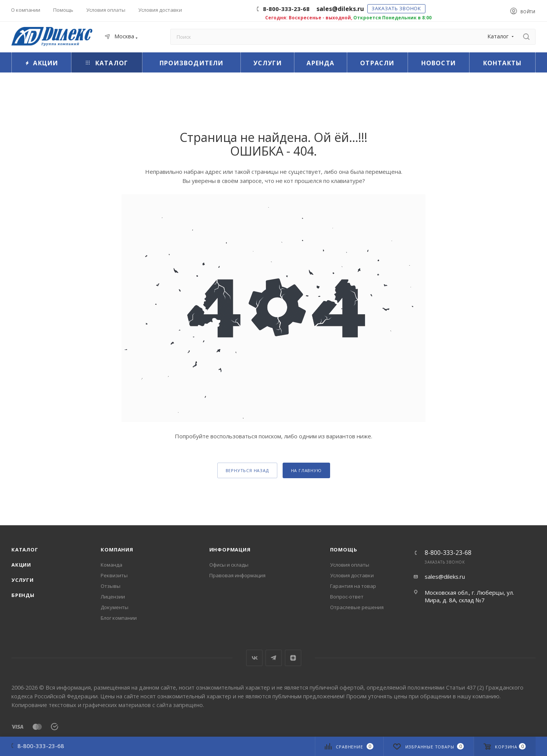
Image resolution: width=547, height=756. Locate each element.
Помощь (344, 550)
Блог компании (119, 618)
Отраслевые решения (357, 607)
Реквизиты (114, 575)
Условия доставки (352, 575)
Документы (115, 607)
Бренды (23, 595)
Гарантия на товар (353, 586)
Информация (230, 550)
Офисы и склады (229, 565)
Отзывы (111, 586)
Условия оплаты (350, 565)
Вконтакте (254, 658)
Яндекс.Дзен (293, 658)
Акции (21, 565)
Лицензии (113, 597)
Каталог (25, 550)
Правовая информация (237, 575)
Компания (117, 550)
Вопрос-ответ (347, 597)
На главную (306, 470)
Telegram (274, 658)
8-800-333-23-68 (286, 9)
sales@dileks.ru (445, 576)
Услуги (23, 580)
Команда (111, 565)
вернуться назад (247, 470)
